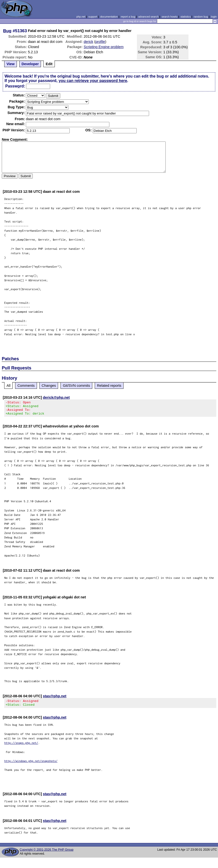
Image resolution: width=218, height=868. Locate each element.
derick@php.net (56, 397)
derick (88, 42)
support (93, 17)
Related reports (109, 386)
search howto (169, 17)
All (8, 386)
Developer (30, 64)
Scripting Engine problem (104, 47)
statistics (186, 17)
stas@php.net (55, 699)
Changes (49, 386)
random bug (201, 17)
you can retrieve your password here (93, 81)
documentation (109, 17)
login (214, 17)
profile (100, 42)
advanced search (148, 17)
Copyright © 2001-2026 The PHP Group (47, 854)
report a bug (128, 17)
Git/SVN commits (76, 386)
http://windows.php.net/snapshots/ (31, 765)
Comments (26, 386)
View (11, 64)
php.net (81, 17)
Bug (7, 31)
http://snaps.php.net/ (21, 747)
